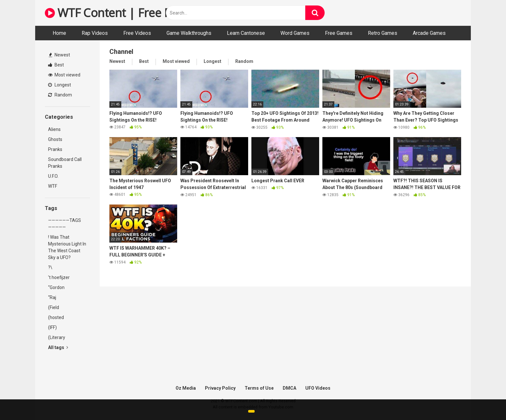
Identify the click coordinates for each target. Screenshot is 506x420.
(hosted (56, 317)
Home (59, 33)
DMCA (289, 388)
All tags (58, 347)
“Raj (52, 297)
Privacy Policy (220, 388)
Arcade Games (429, 33)
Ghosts (55, 139)
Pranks (55, 149)
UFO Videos (318, 388)
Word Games (295, 33)
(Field (54, 307)
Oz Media (186, 388)
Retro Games (383, 33)
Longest (60, 85)
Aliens (54, 129)
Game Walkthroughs (189, 33)
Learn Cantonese (246, 33)
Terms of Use (259, 388)
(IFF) (52, 327)
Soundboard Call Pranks (65, 163)
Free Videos (137, 33)
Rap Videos (95, 33)
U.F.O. (53, 176)
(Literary (57, 337)
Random (60, 95)
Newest (59, 55)
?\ (50, 267)
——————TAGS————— (65, 224)
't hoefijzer (59, 277)
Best (56, 65)
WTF (53, 186)
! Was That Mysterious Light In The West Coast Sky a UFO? (67, 247)
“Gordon (56, 287)
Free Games (339, 33)
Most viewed (64, 75)
